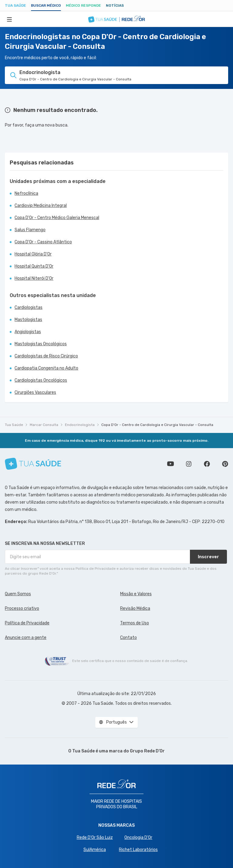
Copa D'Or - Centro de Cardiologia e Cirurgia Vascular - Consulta (157, 425)
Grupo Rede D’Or (147, 751)
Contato (128, 638)
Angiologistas (28, 332)
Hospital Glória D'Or (33, 254)
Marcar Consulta (44, 425)
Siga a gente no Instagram (189, 464)
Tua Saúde (15, 5)
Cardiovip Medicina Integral (41, 206)
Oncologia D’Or (138, 838)
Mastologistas (28, 320)
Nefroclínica (26, 193)
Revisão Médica (135, 608)
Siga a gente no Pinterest (225, 464)
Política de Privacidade (27, 623)
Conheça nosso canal (171, 464)
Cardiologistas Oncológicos (41, 380)
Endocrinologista (80, 425)
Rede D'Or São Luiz (95, 838)
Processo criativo (22, 608)
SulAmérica (95, 850)
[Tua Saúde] (33, 464)
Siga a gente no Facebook (207, 464)
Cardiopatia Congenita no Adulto (46, 368)
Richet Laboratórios (138, 850)
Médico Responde (83, 5)
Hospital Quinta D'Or (34, 266)
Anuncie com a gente (26, 638)
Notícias (115, 5)
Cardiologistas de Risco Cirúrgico (46, 356)
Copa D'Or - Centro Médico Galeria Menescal (57, 218)
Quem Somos (18, 594)
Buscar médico (46, 5)
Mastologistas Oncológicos (41, 344)
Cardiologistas (29, 307)
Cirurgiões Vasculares (35, 392)
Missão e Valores (136, 594)
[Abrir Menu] (9, 19)
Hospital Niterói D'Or (34, 278)
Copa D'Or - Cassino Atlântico (43, 242)
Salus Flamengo (30, 230)
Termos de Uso (135, 623)
